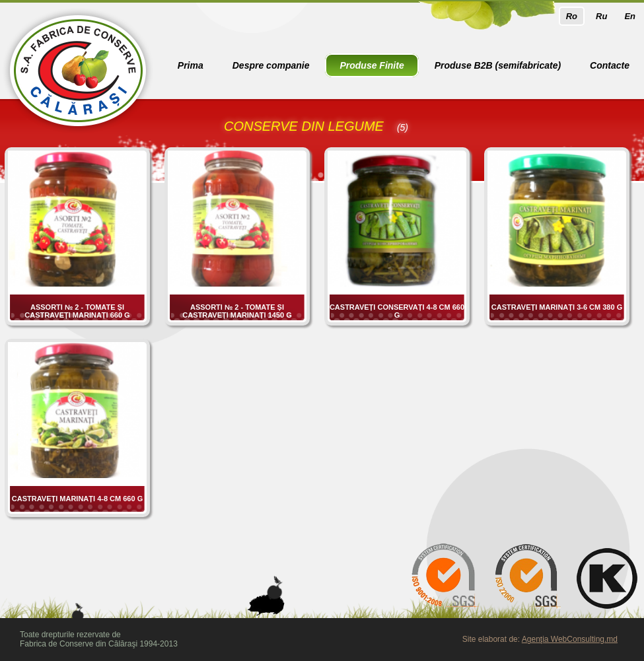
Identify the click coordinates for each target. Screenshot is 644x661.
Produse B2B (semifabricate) (498, 65)
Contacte (610, 65)
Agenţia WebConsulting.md (570, 639)
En (630, 16)
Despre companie (271, 65)
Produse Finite (372, 65)
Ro (572, 16)
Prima (191, 65)
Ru (601, 16)
